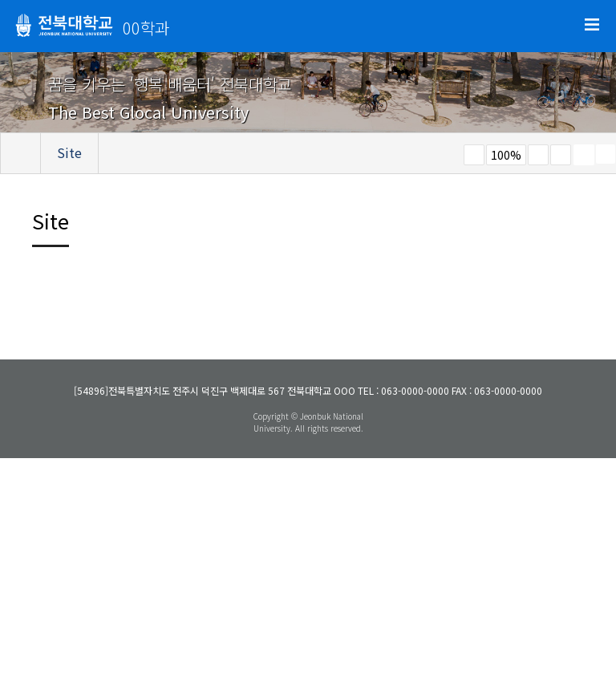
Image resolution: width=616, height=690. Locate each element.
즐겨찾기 (561, 155)
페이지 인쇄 (584, 155)
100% (506, 155)
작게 (474, 155)
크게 (538, 155)
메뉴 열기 (592, 25)
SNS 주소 (606, 154)
